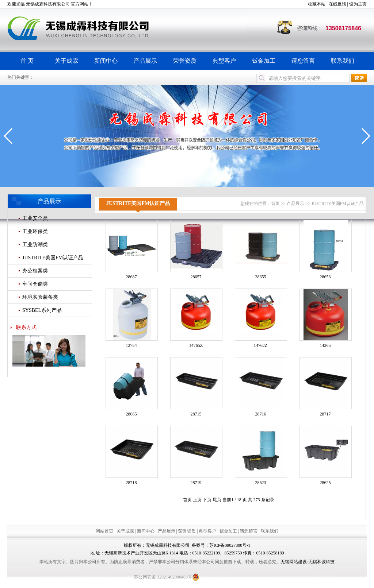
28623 (261, 483)
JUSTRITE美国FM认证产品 (53, 258)
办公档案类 (35, 271)
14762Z (261, 345)
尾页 (217, 500)
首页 (275, 204)
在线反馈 (337, 4)
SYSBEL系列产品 (42, 310)
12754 (131, 345)
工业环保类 (35, 231)
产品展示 (145, 61)
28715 (196, 414)
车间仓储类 (35, 284)
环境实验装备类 (40, 297)
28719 (196, 483)
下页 (207, 500)
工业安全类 (35, 218)
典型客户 (224, 61)
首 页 (27, 61)
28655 (261, 277)
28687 (131, 277)
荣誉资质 (185, 61)
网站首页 (104, 531)
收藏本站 (317, 4)
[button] (9, 136)
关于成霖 (66, 61)
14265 (325, 345)
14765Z (196, 345)
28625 (325, 483)
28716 (261, 414)
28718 (131, 483)
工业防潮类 (35, 245)
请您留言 (303, 61)
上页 (197, 500)
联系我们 (343, 61)
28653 (325, 277)
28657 (196, 277)
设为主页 (358, 4)
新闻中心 (106, 61)
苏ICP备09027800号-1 (230, 545)
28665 (131, 414)
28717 (325, 414)
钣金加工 (264, 61)
